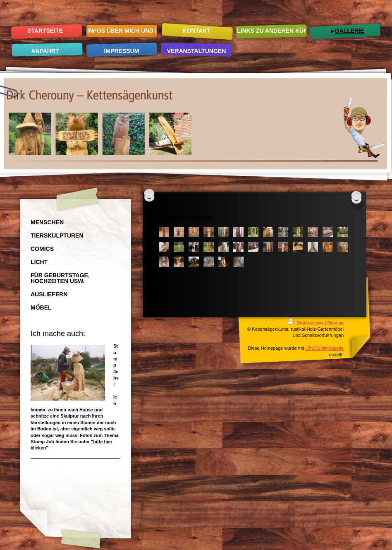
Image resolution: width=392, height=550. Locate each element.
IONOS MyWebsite (324, 348)
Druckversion (306, 323)
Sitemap (335, 323)
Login (338, 361)
